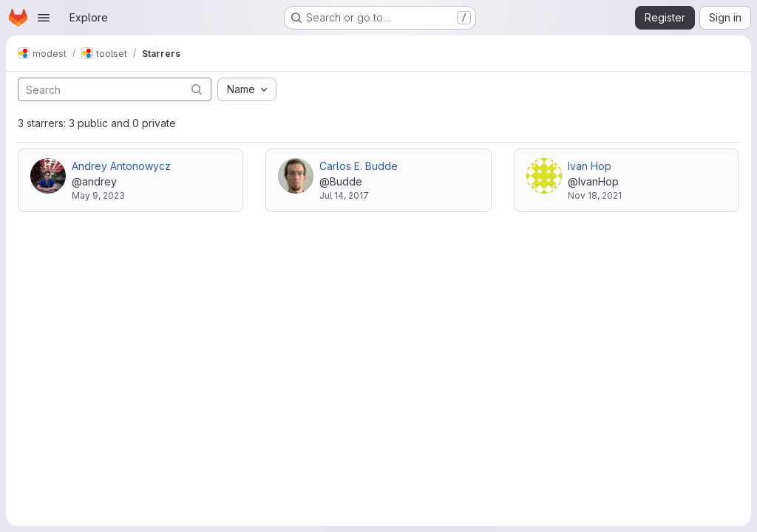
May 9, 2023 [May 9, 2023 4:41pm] (98, 195)
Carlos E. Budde (359, 166)
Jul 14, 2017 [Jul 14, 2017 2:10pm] (344, 195)
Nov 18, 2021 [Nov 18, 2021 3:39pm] (595, 195)
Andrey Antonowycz (121, 166)
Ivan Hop (590, 166)
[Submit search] (197, 89)
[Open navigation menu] (44, 18)
